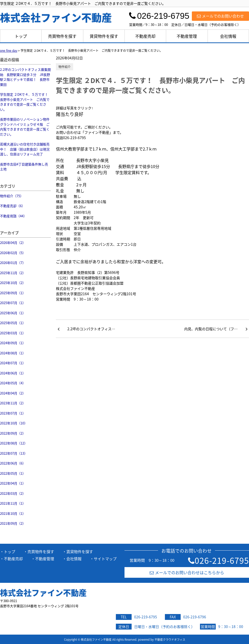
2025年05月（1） (13, 323)
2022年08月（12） (14, 443)
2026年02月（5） (13, 253)
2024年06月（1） (13, 373)
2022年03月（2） (13, 493)
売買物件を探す (62, 36)
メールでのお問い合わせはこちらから (187, 572)
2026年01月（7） (13, 263)
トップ (21, 36)
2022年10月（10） (14, 423)
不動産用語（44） (13, 216)
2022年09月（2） (13, 433)
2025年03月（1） (13, 333)
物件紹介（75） (12, 196)
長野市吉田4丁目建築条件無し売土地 (24, 167)
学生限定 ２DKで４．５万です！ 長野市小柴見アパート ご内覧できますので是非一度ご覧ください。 (25, 102)
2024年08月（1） (13, 353)
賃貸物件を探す (104, 36)
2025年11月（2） (13, 273)
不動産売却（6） (12, 206)
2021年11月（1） (13, 503)
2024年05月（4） (13, 383)
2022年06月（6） (13, 463)
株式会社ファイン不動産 (43, 592)
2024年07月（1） (13, 363)
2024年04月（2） (13, 393)
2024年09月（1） (13, 343)
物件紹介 (65, 67)
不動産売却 (145, 36)
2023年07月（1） (13, 413)
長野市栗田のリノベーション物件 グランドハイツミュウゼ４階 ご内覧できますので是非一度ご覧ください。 (25, 127)
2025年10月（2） (13, 283)
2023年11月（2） (13, 403)
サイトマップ (105, 559)
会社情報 (228, 36)
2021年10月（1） (13, 513)
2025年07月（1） (13, 303)
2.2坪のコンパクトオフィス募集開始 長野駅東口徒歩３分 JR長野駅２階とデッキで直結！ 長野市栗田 (25, 77)
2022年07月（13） (14, 453)
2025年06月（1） (13, 313)
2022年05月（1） (13, 473)
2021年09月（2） (13, 523)
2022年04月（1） (13, 483)
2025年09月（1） (13, 293)
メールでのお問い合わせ (220, 16)
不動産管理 (187, 36)
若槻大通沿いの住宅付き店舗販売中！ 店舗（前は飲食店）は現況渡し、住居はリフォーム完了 (25, 149)
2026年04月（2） (13, 243)
